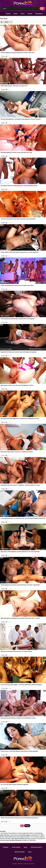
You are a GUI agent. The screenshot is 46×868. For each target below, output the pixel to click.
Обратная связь (19, 852)
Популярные (39, 14)
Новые (16, 14)
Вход (25, 847)
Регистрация (16, 847)
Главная (8, 14)
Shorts (23, 14)
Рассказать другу (36, 847)
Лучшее (30, 14)
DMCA (30, 852)
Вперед (27, 826)
